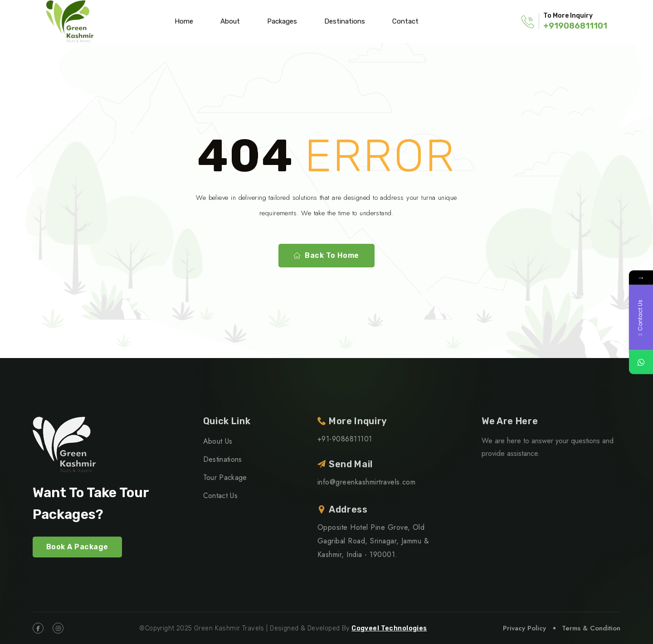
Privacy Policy (524, 628)
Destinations (345, 21)
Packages (282, 21)
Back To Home (326, 256)
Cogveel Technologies (389, 628)
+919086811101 (575, 26)
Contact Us (220, 496)
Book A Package (77, 547)
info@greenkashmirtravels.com (366, 482)
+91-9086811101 (345, 439)
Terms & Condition (591, 628)
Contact (405, 21)
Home (184, 21)
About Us (218, 441)
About (230, 21)
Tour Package (225, 477)
